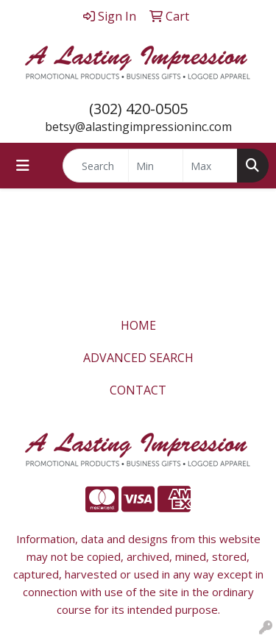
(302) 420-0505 (138, 109)
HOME (138, 325)
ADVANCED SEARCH (138, 358)
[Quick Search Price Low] (156, 166)
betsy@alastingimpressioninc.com (138, 127)
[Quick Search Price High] (210, 166)
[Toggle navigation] (23, 166)
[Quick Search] (96, 166)
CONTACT (138, 390)
